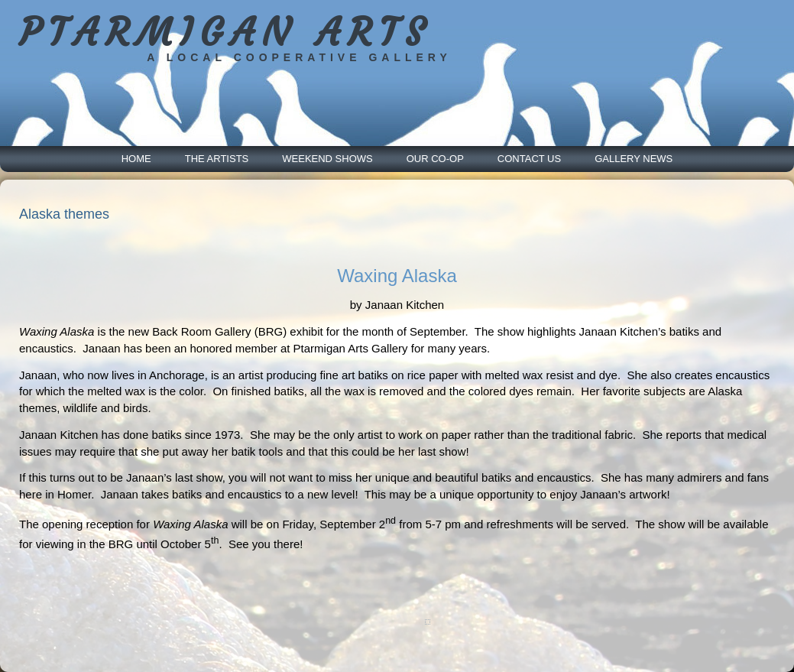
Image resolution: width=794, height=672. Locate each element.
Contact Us (529, 159)
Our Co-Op (435, 159)
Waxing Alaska (397, 276)
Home (136, 159)
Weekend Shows (327, 159)
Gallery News (634, 159)
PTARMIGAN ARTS (225, 32)
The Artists (217, 159)
